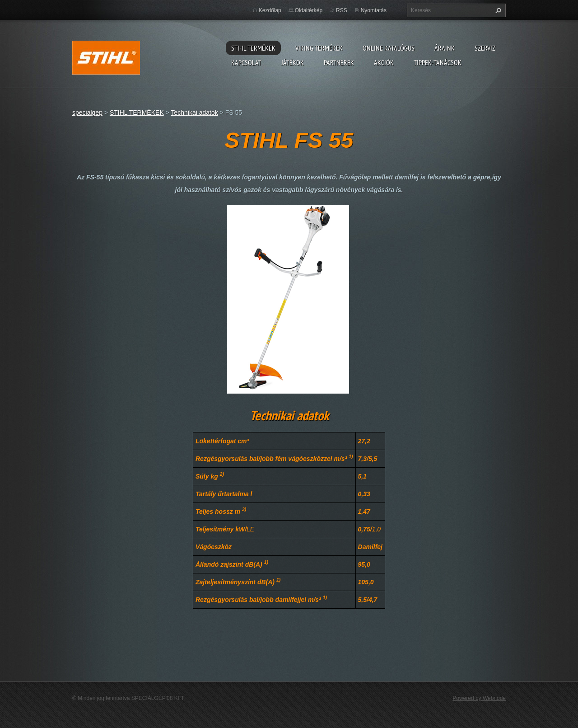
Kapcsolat (246, 62)
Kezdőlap (270, 10)
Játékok (293, 62)
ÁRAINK (445, 48)
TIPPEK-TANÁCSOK (438, 62)
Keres (497, 10)
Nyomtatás (374, 10)
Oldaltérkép (309, 10)
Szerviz (485, 48)
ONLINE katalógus (389, 48)
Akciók (384, 62)
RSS (342, 10)
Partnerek (339, 62)
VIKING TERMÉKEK (319, 48)
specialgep (87, 113)
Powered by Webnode (479, 698)
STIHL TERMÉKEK (253, 48)
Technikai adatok (194, 113)
